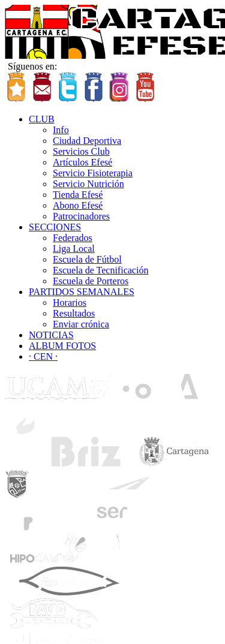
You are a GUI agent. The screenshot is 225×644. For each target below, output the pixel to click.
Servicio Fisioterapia (93, 173)
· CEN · (43, 356)
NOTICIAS (51, 335)
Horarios (70, 303)
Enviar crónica (81, 324)
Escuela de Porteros (91, 281)
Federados (73, 238)
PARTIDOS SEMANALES (82, 292)
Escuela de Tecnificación (100, 270)
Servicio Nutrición (88, 184)
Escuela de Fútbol (87, 259)
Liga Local (74, 249)
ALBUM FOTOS (62, 346)
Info (61, 130)
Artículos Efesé (82, 162)
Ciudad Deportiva (87, 141)
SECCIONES (55, 227)
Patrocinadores (81, 216)
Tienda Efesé (78, 195)
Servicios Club (81, 151)
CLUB (42, 119)
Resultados (74, 313)
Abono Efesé (78, 205)
